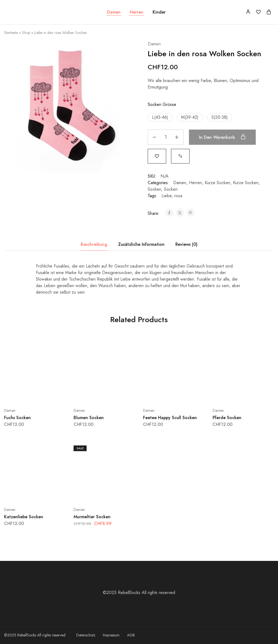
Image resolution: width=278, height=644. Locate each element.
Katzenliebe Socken (24, 517)
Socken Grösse (162, 104)
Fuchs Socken (17, 418)
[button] (160, 117)
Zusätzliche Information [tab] (141, 244)
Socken (154, 189)
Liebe (167, 196)
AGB (131, 635)
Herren (195, 183)
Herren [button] (137, 12)
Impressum (111, 635)
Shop (26, 33)
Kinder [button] (159, 12)
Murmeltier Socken (92, 517)
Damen (154, 44)
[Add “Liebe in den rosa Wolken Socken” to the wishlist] (157, 156)
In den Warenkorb (222, 137)
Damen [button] (114, 12)
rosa (178, 196)
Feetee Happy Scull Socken (170, 418)
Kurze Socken (217, 183)
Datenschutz (86, 635)
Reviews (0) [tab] (186, 244)
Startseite (11, 33)
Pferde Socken (227, 418)
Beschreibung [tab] (94, 244)
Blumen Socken (89, 418)
